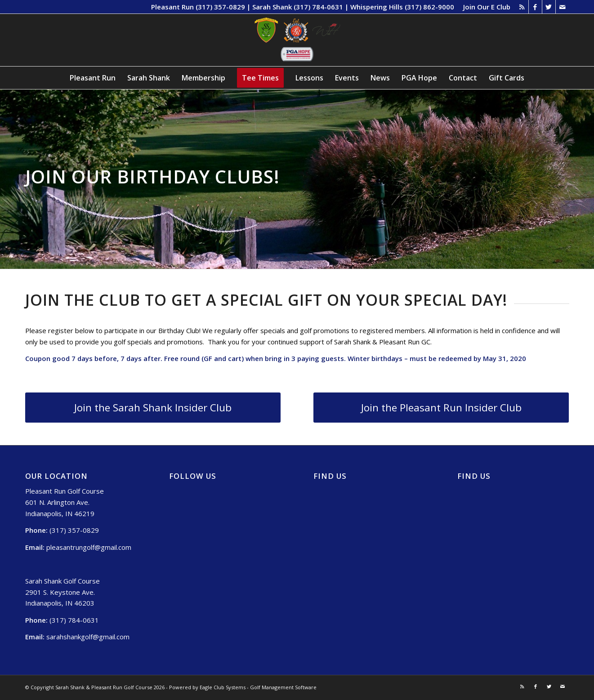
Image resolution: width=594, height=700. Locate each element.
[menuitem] (485, 7)
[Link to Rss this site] (522, 7)
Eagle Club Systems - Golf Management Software (258, 687)
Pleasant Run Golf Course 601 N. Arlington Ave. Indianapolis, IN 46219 (65, 502)
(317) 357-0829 (74, 530)
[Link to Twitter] (549, 7)
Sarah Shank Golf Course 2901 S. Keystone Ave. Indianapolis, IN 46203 (63, 592)
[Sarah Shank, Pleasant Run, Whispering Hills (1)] (297, 40)
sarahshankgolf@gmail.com (88, 637)
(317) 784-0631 (74, 620)
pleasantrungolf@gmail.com (89, 547)
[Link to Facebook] (535, 7)
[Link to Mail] (563, 7)
